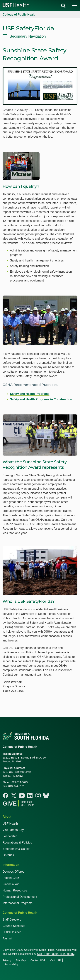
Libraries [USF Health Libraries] (8, 855)
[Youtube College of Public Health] (22, 796)
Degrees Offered (13, 872)
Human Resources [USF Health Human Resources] (15, 890)
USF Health (10, 824)
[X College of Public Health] (14, 796)
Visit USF (55, 960)
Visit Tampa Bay (13, 830)
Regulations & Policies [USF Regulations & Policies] (17, 842)
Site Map (21, 960)
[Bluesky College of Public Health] (46, 796)
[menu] (40, 36)
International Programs (18, 903)
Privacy (7, 960)
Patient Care (11, 878)
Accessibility (11, 964)
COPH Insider (12, 932)
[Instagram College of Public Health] (38, 796)
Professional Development (20, 897)
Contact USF (38, 960)
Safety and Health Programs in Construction (41, 399)
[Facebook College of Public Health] (6, 796)
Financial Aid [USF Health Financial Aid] (11, 884)
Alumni (7, 938)
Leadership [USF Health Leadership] (10, 836)
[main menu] (74, 6)
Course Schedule (14, 926)
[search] (63, 6)
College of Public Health (19, 15)
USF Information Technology (56, 954)
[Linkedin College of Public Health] (30, 796)
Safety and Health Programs (30, 394)
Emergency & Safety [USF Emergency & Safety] (16, 849)
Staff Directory (12, 920)
